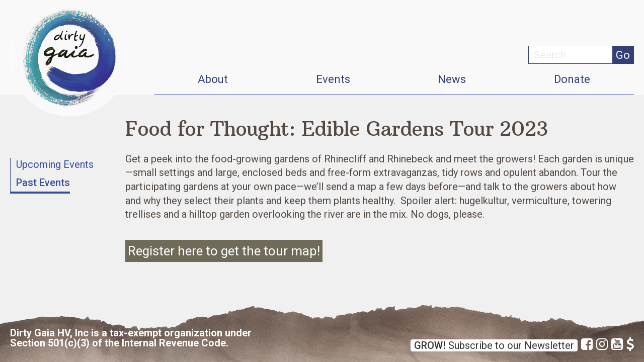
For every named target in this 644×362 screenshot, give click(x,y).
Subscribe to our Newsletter (494, 345)
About (213, 79)
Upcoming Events (55, 164)
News (452, 79)
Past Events (43, 183)
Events (333, 79)
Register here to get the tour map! (224, 251)
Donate (572, 79)
